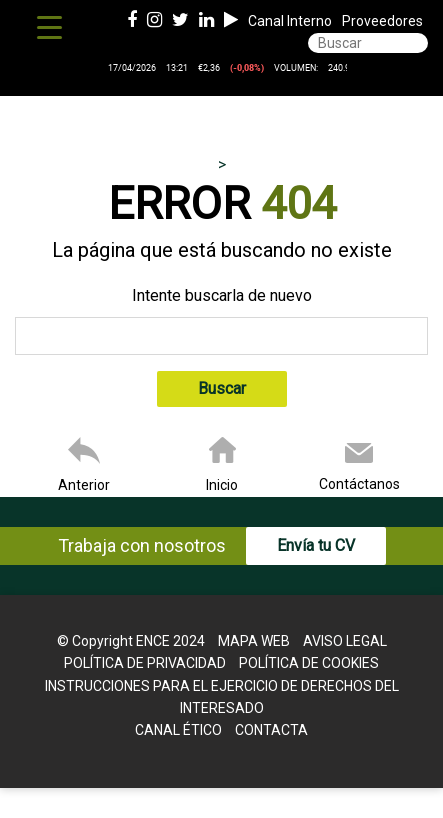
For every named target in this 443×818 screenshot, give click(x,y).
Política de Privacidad (145, 663)
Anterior (84, 485)
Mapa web (254, 641)
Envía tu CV (316, 545)
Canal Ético (178, 730)
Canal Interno (290, 21)
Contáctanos (359, 484)
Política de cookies (309, 663)
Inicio (222, 485)
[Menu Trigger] (49, 27)
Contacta (271, 730)
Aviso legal (345, 641)
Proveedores (382, 21)
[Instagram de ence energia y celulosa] (154, 21)
